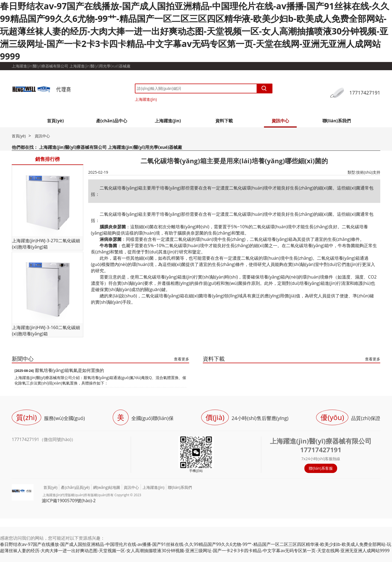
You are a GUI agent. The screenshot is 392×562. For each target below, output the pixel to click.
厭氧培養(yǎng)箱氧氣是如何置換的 (69, 370)
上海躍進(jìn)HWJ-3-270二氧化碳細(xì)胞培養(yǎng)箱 (46, 244)
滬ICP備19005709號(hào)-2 (69, 501)
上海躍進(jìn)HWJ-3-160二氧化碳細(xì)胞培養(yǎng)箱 (46, 331)
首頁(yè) (55, 121)
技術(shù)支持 (368, 172)
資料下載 (224, 121)
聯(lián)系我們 (337, 121)
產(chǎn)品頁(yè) (75, 487)
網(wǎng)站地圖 (107, 487)
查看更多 (182, 359)
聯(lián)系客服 (321, 468)
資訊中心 (280, 121)
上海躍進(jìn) (146, 99)
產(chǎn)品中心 (112, 121)
